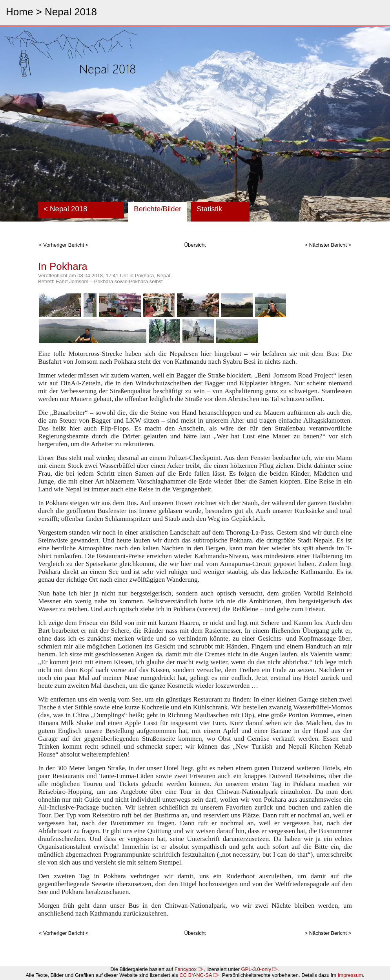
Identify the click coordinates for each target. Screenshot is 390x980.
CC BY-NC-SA (199, 975)
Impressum (350, 975)
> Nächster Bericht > (328, 245)
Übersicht (195, 245)
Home (19, 12)
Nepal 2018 (71, 12)
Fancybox (189, 969)
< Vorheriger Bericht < (64, 245)
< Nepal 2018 (66, 209)
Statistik (209, 209)
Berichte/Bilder (158, 209)
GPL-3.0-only (260, 969)
